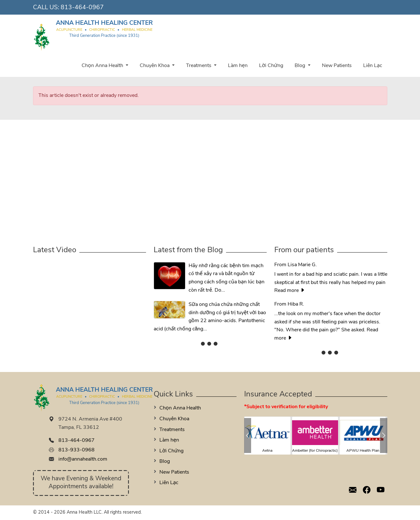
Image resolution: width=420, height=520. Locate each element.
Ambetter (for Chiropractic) (315, 451)
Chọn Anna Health (103, 66)
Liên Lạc (373, 66)
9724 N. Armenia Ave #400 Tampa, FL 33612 (90, 423)
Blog (300, 66)
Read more (290, 291)
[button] (248, 436)
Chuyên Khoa (155, 66)
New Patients (337, 66)
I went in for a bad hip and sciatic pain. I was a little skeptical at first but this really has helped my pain (331, 274)
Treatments (199, 66)
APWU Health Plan (363, 451)
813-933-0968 (77, 450)
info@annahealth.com (83, 459)
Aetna (267, 451)
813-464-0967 (82, 8)
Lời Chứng (271, 66)
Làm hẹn (238, 66)
